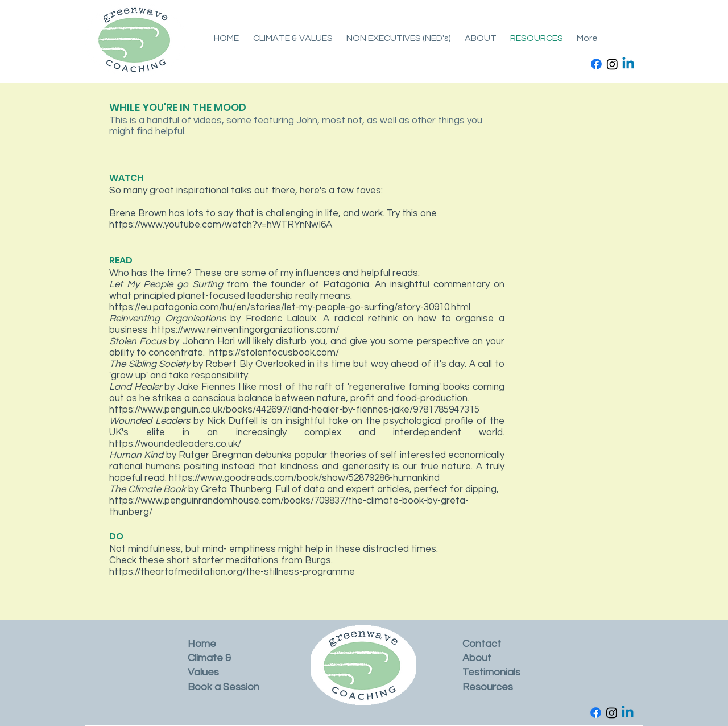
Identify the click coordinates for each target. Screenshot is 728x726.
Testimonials (491, 672)
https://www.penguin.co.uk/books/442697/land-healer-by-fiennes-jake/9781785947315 (295, 410)
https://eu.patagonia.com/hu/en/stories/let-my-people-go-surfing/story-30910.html (290, 307)
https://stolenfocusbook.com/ (274, 353)
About (477, 658)
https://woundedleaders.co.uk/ (175, 444)
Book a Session (224, 687)
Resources (488, 687)
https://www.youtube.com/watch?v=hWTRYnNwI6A (221, 225)
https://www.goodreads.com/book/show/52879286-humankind (304, 478)
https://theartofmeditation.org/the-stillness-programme (232, 572)
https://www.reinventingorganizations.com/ (245, 330)
